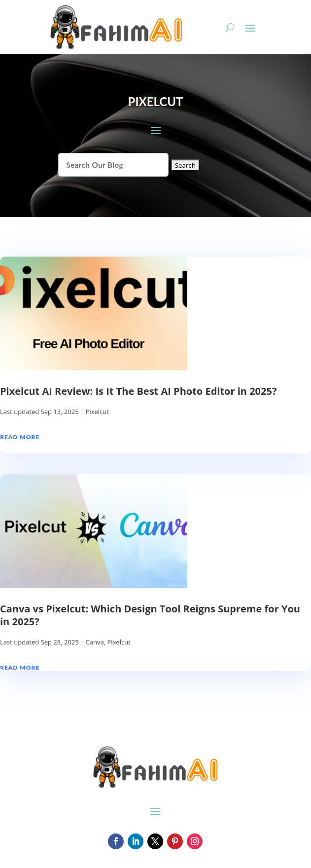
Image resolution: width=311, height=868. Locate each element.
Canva (95, 642)
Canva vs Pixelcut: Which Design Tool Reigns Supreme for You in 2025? (150, 615)
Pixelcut (97, 412)
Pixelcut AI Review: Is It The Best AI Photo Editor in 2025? (138, 391)
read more (20, 437)
